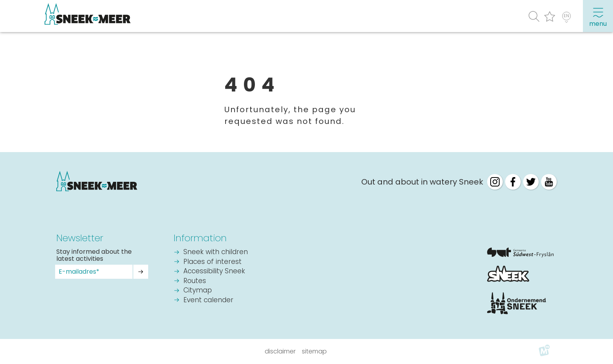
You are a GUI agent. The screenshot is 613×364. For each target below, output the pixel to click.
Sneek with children (216, 252)
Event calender (208, 300)
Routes (195, 281)
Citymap (198, 291)
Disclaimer (280, 351)
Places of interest (212, 262)
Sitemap (314, 351)
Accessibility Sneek (214, 272)
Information (200, 238)
